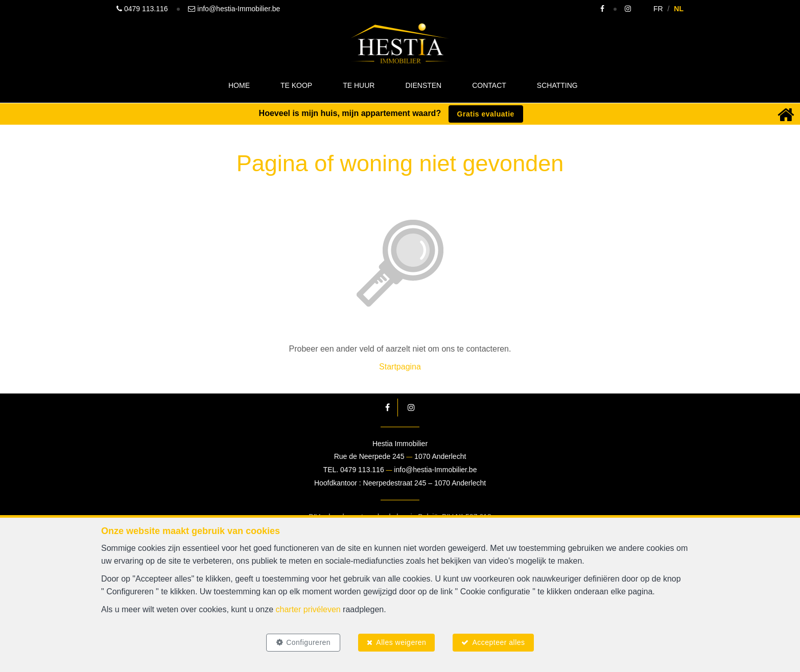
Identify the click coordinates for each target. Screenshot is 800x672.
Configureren (308, 642)
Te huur (359, 85)
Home (239, 85)
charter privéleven (308, 609)
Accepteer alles (498, 642)
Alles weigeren (401, 642)
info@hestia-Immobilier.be (435, 470)
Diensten (423, 85)
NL (679, 9)
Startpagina (400, 367)
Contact (489, 85)
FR (658, 9)
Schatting (557, 85)
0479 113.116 (362, 470)
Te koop (296, 85)
